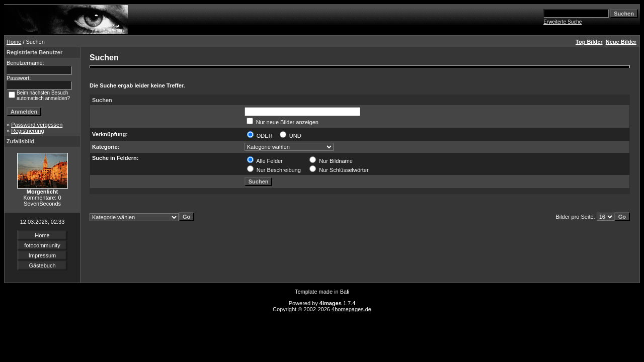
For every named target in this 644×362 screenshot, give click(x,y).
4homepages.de (351, 309)
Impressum (42, 255)
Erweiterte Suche (562, 22)
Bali (345, 292)
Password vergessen (37, 125)
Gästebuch (42, 265)
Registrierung (27, 131)
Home (14, 42)
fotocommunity (42, 245)
